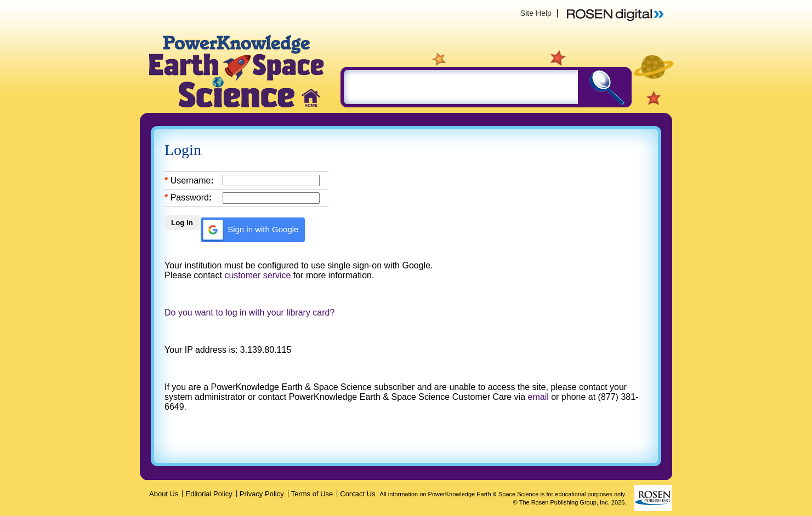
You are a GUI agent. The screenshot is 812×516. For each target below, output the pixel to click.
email (538, 397)
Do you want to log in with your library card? (249, 313)
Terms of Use (312, 494)
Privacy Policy (262, 494)
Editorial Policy (209, 494)
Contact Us (357, 494)
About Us (164, 494)
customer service (257, 275)
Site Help (536, 13)
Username (191, 180)
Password (190, 197)
